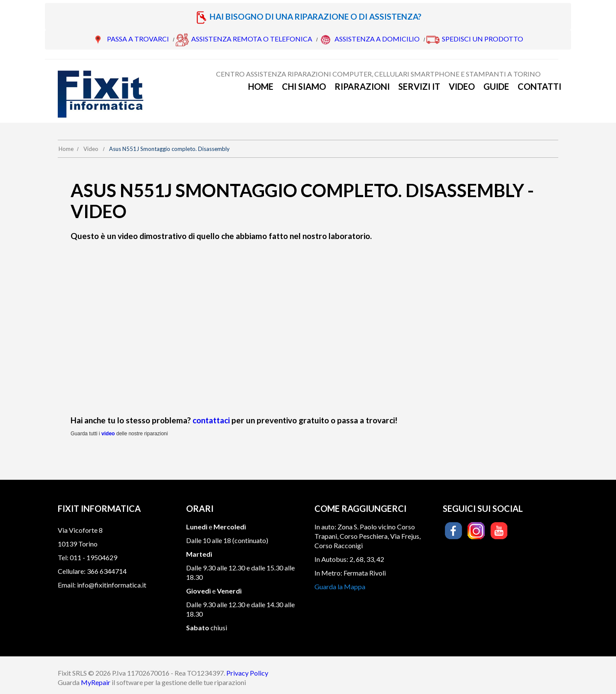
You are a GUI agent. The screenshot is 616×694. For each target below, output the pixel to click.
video (108, 434)
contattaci (211, 420)
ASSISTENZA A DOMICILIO (377, 39)
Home (261, 86)
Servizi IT (419, 86)
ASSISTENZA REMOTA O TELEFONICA (252, 39)
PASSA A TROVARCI (138, 39)
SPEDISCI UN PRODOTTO (483, 39)
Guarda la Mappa (340, 586)
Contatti (539, 86)
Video (462, 86)
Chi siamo (304, 86)
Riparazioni (362, 86)
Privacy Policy (247, 673)
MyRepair (96, 682)
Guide (496, 86)
